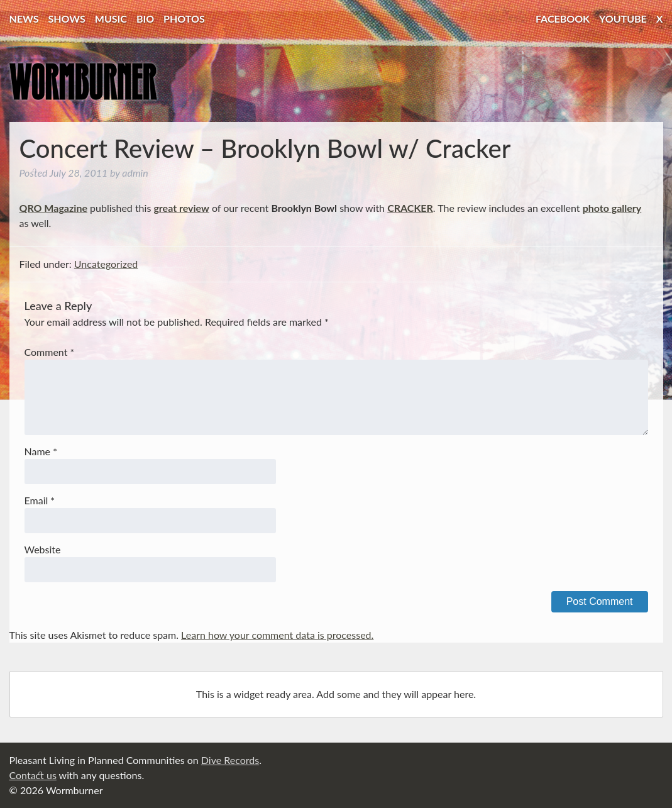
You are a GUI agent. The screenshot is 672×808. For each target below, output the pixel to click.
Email (40, 500)
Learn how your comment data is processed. (277, 635)
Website (43, 549)
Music (111, 19)
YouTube (623, 19)
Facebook (563, 19)
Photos (184, 19)
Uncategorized (106, 264)
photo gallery (612, 208)
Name (41, 451)
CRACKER (410, 208)
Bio (145, 19)
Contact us (33, 775)
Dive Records (230, 760)
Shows (67, 19)
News (24, 19)
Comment (50, 352)
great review (181, 208)
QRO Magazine (53, 208)
